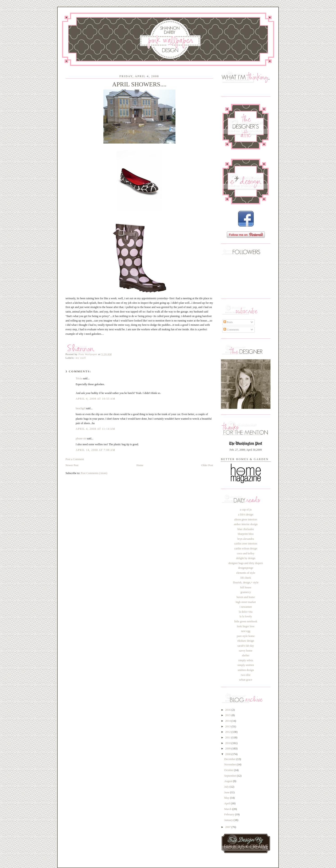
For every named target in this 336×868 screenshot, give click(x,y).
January (229, 820)
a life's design (246, 515)
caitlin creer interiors (246, 544)
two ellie (246, 675)
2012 (228, 732)
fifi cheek (246, 578)
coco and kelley (246, 553)
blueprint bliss (246, 534)
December (230, 759)
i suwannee (246, 607)
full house (246, 587)
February (230, 814)
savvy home (246, 651)
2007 (228, 827)
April (228, 803)
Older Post (207, 465)
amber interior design (246, 524)
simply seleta (246, 660)
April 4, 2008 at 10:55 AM (95, 399)
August (229, 781)
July (227, 787)
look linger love (246, 626)
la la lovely (246, 616)
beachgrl (81, 408)
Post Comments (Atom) (94, 473)
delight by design (246, 558)
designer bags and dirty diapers (246, 563)
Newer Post (72, 465)
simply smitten (246, 665)
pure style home (246, 636)
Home (140, 465)
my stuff (81, 358)
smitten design (246, 670)
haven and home (246, 597)
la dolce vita (246, 612)
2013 (228, 726)
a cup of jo (246, 510)
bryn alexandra (246, 539)
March (228, 809)
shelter (246, 655)
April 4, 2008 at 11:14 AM (95, 429)
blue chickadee (246, 529)
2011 (228, 738)
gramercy (246, 592)
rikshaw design (246, 641)
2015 (228, 715)
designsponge (246, 568)
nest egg (246, 631)
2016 (228, 710)
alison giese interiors (246, 519)
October (229, 770)
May (227, 798)
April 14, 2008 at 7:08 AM (95, 450)
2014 (228, 721)
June (227, 792)
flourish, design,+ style (246, 582)
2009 (228, 749)
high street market (246, 602)
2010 (228, 743)
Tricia (79, 378)
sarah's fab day (246, 646)
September (231, 776)
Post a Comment (75, 459)
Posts (228, 322)
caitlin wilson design (246, 549)
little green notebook (246, 621)
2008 (228, 754)
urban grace (246, 680)
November (230, 765)
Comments (231, 330)
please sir (81, 438)
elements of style (246, 573)
